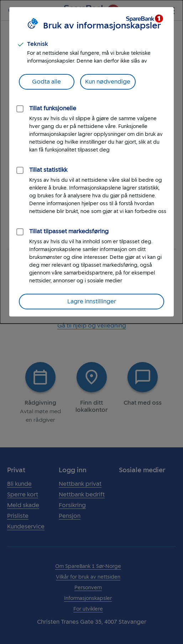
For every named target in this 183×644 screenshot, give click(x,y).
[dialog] (91, 162)
